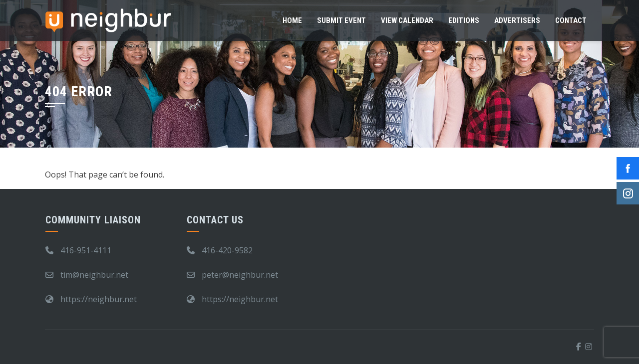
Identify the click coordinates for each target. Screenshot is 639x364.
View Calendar (407, 20)
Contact (571, 20)
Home (292, 20)
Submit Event (341, 20)
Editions (464, 20)
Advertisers (517, 20)
